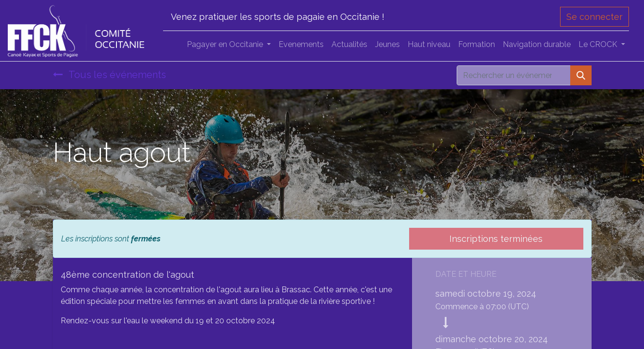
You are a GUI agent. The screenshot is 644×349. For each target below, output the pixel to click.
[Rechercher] (581, 75)
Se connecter (594, 17)
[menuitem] (301, 45)
